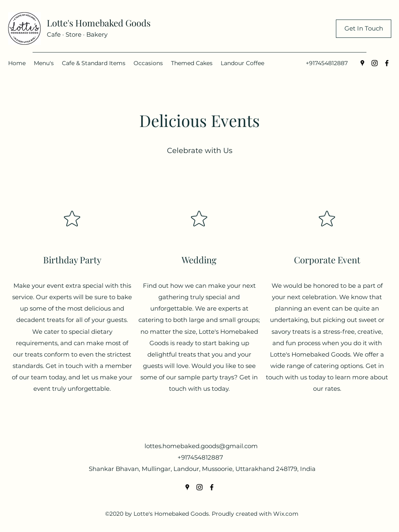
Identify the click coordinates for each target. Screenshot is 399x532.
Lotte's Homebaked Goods (99, 23)
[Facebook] (387, 63)
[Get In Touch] (364, 29)
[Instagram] (375, 63)
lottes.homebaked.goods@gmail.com (201, 446)
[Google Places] (362, 63)
